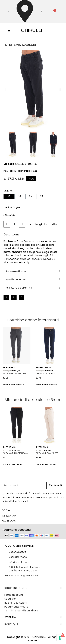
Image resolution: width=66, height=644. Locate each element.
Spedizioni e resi (16, 280)
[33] (20, 196)
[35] (42, 196)
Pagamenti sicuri (16, 271)
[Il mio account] (41, 12)
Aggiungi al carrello (13, 385)
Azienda (10, 617)
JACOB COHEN (44, 367)
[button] (8, 12)
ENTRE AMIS (9, 447)
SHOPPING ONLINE (17, 588)
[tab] (33, 271)
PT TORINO (9, 367)
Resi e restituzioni (16, 603)
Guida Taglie (12, 207)
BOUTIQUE (11, 624)
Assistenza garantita (19, 288)
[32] (9, 196)
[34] (31, 196)
